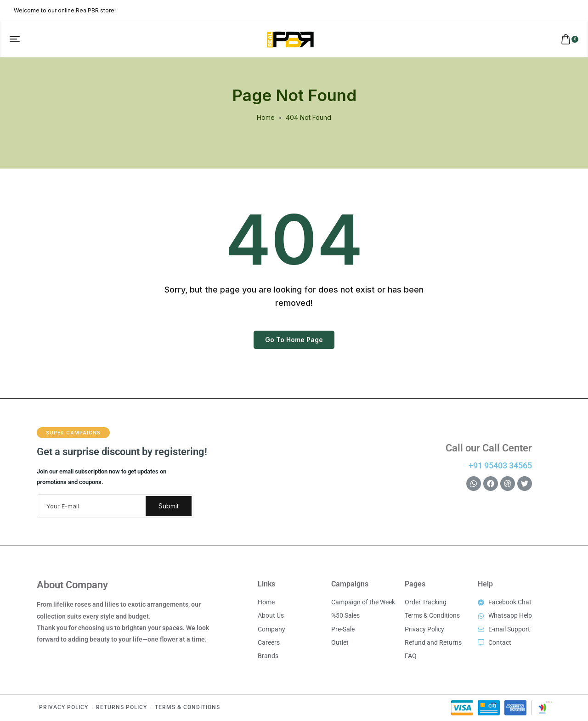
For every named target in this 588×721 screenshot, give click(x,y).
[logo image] (290, 38)
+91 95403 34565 (500, 465)
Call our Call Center (489, 448)
